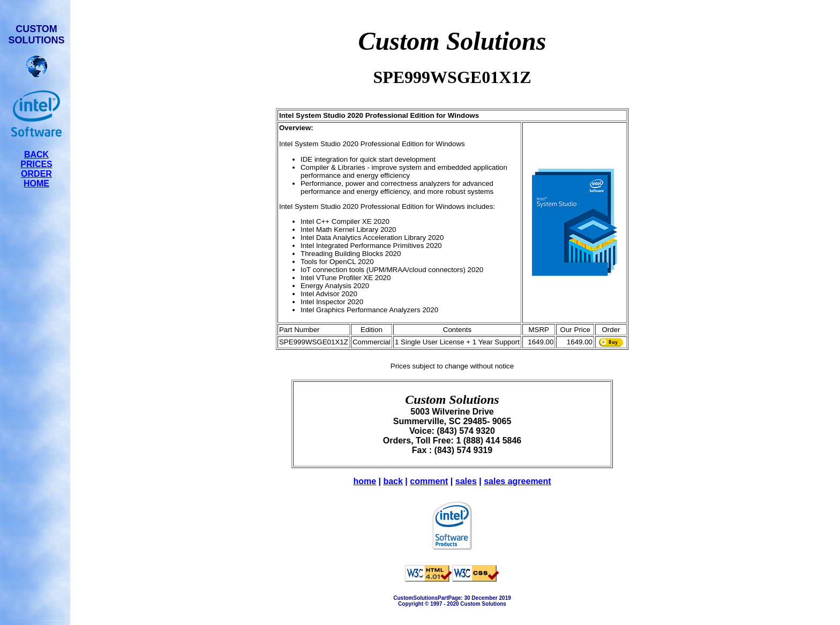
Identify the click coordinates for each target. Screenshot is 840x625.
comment (429, 481)
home (365, 481)
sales (466, 481)
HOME (36, 183)
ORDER (36, 174)
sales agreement (517, 481)
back (393, 481)
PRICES (36, 164)
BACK (36, 155)
